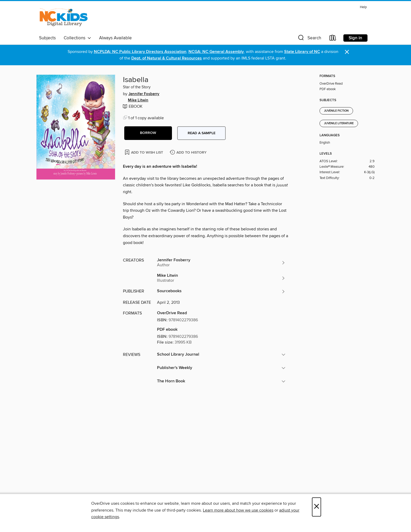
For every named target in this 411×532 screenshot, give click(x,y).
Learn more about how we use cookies (238, 510)
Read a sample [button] (202, 133)
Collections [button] (77, 38)
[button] (309, 39)
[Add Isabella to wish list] (144, 152)
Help (363, 7)
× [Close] (317, 507)
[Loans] (333, 39)
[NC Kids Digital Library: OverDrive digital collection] (64, 18)
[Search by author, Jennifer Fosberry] (221, 263)
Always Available (115, 38)
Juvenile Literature (339, 123)
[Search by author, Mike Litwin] (221, 278)
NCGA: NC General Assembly (216, 52)
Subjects (47, 38)
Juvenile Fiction (336, 111)
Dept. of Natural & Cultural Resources (167, 58)
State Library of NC (302, 52)
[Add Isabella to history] (189, 153)
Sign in (355, 38)
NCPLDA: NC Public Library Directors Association (140, 52)
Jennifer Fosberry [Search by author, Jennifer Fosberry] (144, 94)
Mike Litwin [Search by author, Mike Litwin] (138, 100)
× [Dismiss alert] (347, 52)
